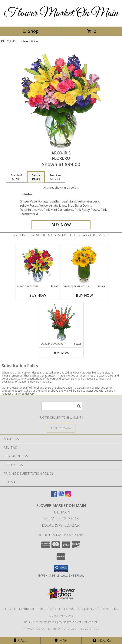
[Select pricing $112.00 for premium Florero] (55, 177)
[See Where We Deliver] (61, 428)
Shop (31, 31)
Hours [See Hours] (102, 640)
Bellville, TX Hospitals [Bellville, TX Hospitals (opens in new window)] (66, 609)
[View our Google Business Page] (61, 496)
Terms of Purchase (62, 629)
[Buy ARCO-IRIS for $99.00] (61, 225)
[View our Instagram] (68, 496)
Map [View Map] (61, 640)
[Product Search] (62, 406)
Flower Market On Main (61, 13)
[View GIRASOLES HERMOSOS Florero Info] (84, 265)
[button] (61, 568)
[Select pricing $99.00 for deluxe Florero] (36, 177)
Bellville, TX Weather (40, 622)
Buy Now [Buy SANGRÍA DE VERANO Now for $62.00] (61, 353)
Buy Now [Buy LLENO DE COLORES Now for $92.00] (38, 295)
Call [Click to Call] (20, 640)
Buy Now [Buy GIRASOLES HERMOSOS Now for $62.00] (84, 295)
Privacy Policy (34, 629)
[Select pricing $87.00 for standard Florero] (16, 177)
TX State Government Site (79, 622)
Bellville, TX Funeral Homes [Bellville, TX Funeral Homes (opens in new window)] (25, 609)
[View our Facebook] (54, 496)
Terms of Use (89, 629)
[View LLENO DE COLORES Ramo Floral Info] (38, 265)
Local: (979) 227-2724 (61, 525)
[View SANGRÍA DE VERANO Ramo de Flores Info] (61, 322)
